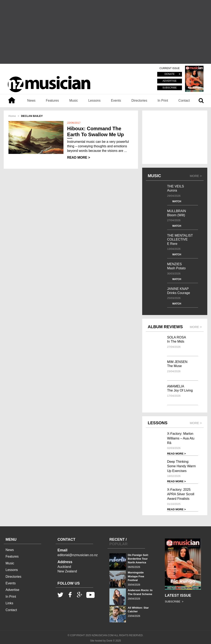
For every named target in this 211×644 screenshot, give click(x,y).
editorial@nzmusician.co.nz (78, 555)
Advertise (12, 590)
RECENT (117, 539)
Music (74, 101)
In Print (163, 101)
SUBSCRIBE (169, 88)
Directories (139, 101)
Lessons (94, 101)
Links (9, 603)
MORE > (196, 176)
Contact (184, 101)
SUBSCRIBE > (174, 602)
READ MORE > (79, 158)
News (31, 101)
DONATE (169, 74)
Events (116, 101)
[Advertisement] (105, 32)
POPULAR (118, 544)
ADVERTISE (170, 81)
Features (52, 101)
